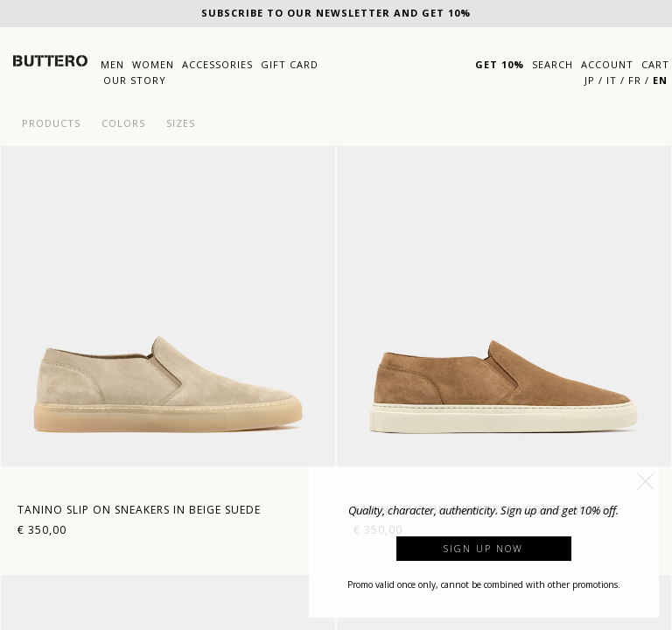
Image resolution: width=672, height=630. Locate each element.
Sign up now (483, 548)
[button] (646, 481)
